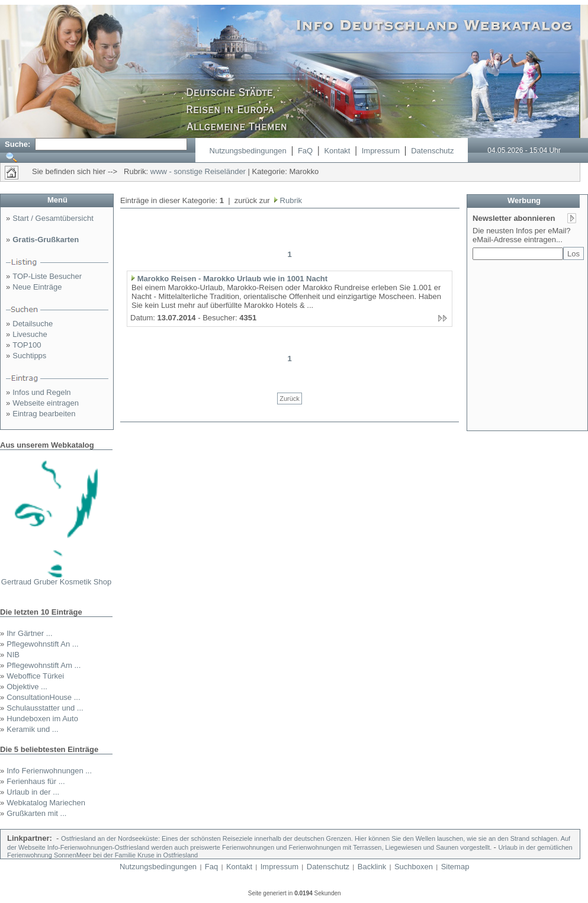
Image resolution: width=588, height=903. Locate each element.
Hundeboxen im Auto (42, 719)
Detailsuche (33, 324)
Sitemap (455, 867)
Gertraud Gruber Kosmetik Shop (56, 582)
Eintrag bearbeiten (44, 414)
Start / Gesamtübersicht (53, 218)
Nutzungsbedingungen (248, 151)
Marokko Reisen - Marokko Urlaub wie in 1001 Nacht (233, 279)
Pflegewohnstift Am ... (44, 665)
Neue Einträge (37, 287)
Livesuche (30, 334)
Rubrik (290, 200)
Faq (211, 867)
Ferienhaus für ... (36, 781)
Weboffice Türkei (35, 676)
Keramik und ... (32, 729)
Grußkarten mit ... (36, 813)
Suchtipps (29, 356)
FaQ (305, 151)
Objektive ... (27, 687)
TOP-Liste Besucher (47, 276)
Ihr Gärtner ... (29, 633)
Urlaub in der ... (33, 792)
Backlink (372, 867)
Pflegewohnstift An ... (42, 644)
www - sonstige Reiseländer (198, 171)
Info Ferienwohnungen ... (49, 771)
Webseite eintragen (46, 403)
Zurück (290, 399)
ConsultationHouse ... (43, 697)
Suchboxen (414, 867)
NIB (13, 655)
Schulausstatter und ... (45, 708)
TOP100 (27, 345)
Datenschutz (432, 151)
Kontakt (337, 151)
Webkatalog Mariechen (46, 803)
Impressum (381, 151)
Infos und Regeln (41, 392)
